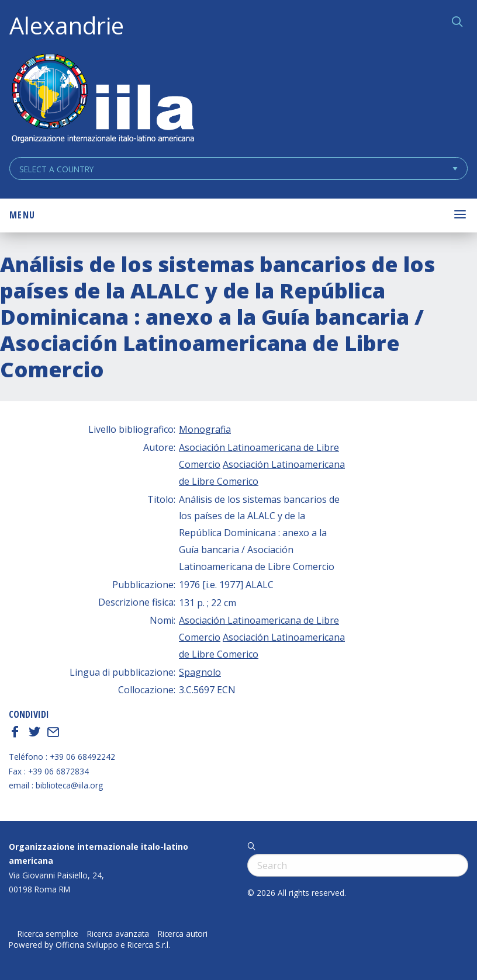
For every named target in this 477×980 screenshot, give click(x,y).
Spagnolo (200, 672)
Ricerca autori (183, 934)
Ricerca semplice (48, 934)
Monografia (205, 429)
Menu (22, 215)
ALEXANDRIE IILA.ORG (102, 100)
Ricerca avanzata (118, 934)
